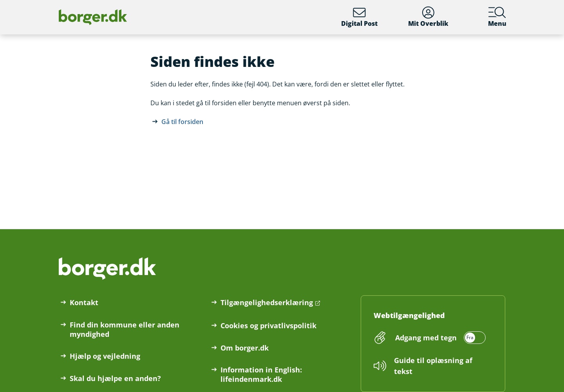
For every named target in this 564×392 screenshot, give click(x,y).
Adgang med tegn (426, 338)
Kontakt (84, 302)
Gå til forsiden (182, 122)
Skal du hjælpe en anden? (115, 378)
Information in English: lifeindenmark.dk (261, 374)
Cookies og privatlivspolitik (268, 325)
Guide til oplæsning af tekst (433, 366)
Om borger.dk (245, 348)
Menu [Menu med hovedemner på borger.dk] (497, 17)
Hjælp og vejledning (105, 356)
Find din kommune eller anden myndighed (125, 329)
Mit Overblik (428, 17)
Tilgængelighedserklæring (267, 302)
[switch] (439, 338)
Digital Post (359, 17)
